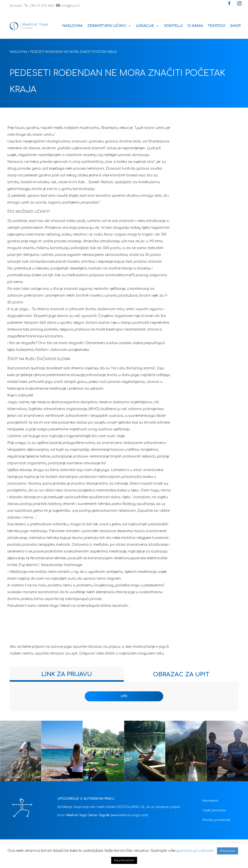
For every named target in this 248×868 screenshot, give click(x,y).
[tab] (67, 674)
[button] (229, 4)
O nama (195, 26)
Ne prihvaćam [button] (124, 860)
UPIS (124, 696)
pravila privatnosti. (197, 851)
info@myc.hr (68, 6)
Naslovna (72, 26)
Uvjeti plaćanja (214, 810)
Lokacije (147, 26)
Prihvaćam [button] (228, 851)
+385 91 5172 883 (39, 6)
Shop (235, 26)
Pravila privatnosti (216, 820)
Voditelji (173, 26)
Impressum (210, 801)
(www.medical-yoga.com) (129, 815)
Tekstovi (217, 26)
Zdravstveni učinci (109, 26)
